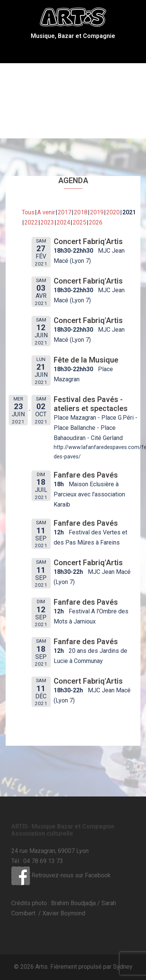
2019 (97, 212)
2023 (47, 222)
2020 (113, 212)
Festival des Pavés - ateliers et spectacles (91, 404)
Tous (28, 212)
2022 (31, 222)
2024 (63, 222)
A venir (46, 212)
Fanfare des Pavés (86, 475)
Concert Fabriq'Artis (88, 241)
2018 (81, 212)
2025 (80, 222)
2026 (96, 222)
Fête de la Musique (86, 360)
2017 (65, 212)
